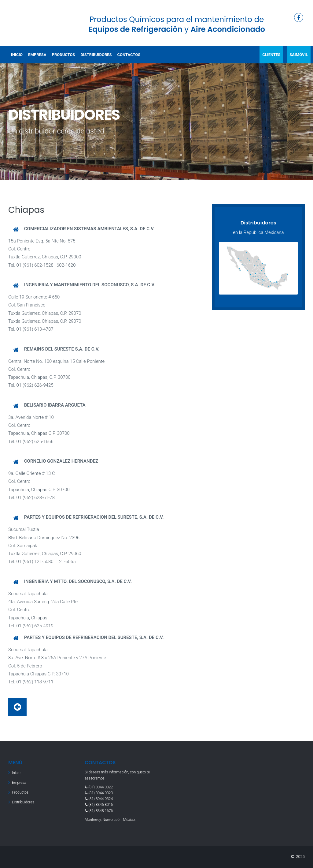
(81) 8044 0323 (101, 793)
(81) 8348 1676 (101, 811)
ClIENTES (271, 55)
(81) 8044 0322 (101, 787)
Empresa (37, 55)
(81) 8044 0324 (101, 799)
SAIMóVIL (299, 55)
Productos (64, 55)
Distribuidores (96, 55)
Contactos (129, 55)
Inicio (17, 55)
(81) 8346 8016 (101, 805)
